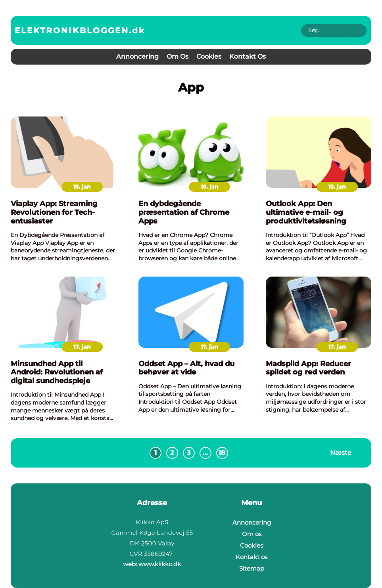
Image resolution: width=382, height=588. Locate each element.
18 (222, 453)
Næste (341, 453)
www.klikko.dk (160, 564)
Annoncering (137, 56)
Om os (178, 56)
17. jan (82, 347)
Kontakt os (248, 56)
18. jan (82, 187)
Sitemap (252, 568)
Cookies (209, 56)
